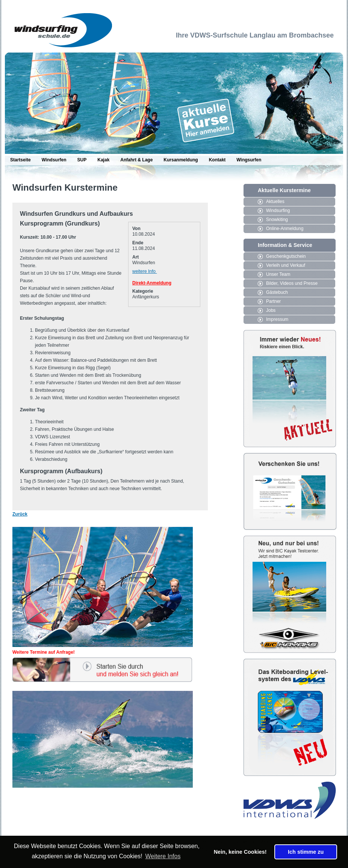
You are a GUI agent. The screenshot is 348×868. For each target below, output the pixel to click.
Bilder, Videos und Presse (292, 283)
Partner (273, 301)
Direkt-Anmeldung (152, 283)
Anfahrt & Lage (136, 160)
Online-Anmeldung (285, 229)
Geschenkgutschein (286, 256)
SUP (82, 160)
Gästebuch (277, 292)
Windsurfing (278, 211)
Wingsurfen (249, 160)
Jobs (271, 310)
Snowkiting (277, 220)
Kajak (103, 160)
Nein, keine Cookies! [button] (240, 852)
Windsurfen (54, 160)
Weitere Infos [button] (163, 856)
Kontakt (217, 160)
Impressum (277, 319)
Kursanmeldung (181, 160)
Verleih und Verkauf (286, 265)
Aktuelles (275, 202)
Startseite (20, 160)
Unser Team (278, 274)
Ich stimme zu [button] (306, 852)
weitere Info (144, 271)
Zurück (20, 514)
